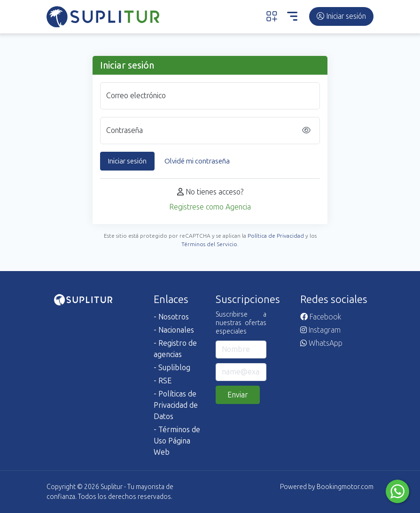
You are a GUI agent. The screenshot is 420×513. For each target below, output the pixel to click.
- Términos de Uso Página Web (177, 441)
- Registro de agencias (175, 349)
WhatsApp (321, 343)
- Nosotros (171, 317)
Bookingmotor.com (345, 487)
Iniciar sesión (341, 16)
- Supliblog (172, 368)
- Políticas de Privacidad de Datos (176, 405)
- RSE (163, 381)
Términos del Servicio (209, 244)
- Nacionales (174, 330)
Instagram (320, 330)
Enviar (238, 395)
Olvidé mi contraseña (197, 161)
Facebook (321, 317)
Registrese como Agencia (210, 207)
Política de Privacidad (276, 236)
